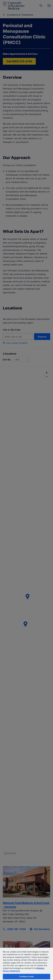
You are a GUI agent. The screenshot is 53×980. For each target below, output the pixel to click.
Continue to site (26, 976)
